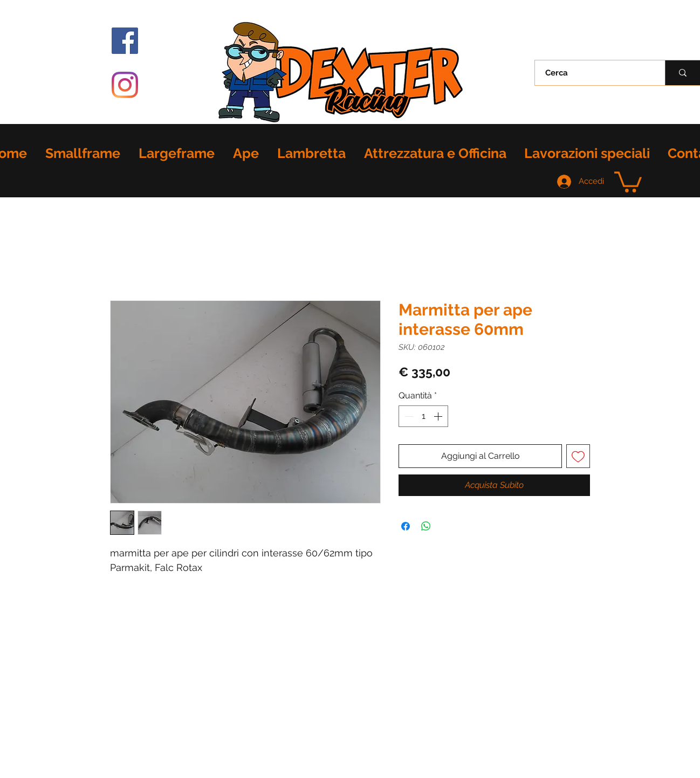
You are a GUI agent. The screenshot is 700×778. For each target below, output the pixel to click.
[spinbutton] (423, 416)
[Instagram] (125, 85)
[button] (628, 181)
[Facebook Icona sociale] (125, 41)
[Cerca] (594, 73)
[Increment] (439, 416)
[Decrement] (408, 416)
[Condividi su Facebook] (406, 526)
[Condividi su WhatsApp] (426, 526)
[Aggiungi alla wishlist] (578, 456)
